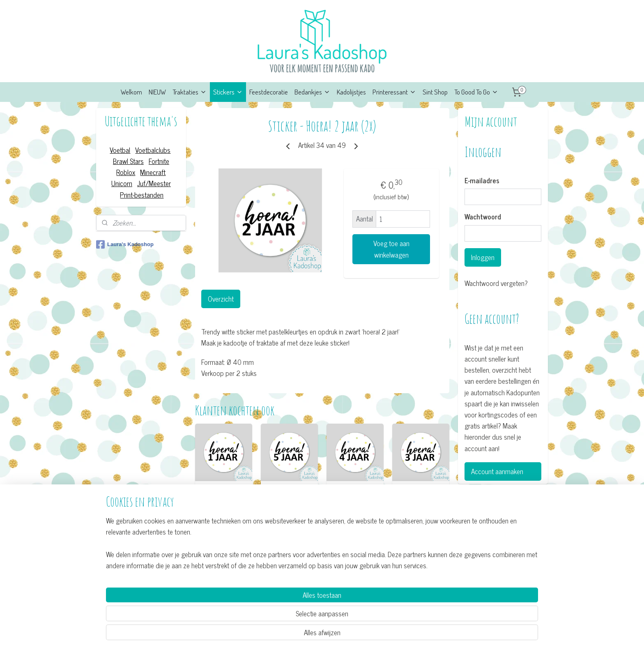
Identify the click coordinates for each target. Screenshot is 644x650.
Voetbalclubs (153, 150)
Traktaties (190, 92)
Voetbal (120, 150)
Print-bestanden (142, 195)
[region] (268, 612)
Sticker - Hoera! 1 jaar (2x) (223, 493)
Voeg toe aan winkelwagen (391, 249)
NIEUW (157, 92)
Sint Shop (435, 92)
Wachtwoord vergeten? (496, 283)
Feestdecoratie (269, 92)
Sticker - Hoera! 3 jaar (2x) (421, 493)
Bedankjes (312, 92)
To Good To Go (476, 92)
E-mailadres (482, 181)
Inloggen (483, 257)
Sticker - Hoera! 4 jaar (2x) (355, 493)
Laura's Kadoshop (125, 244)
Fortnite (159, 161)
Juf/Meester (154, 183)
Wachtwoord (483, 217)
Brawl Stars (128, 161)
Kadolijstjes (351, 92)
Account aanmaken (497, 471)
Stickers (228, 92)
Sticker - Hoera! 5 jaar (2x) (289, 493)
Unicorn (122, 183)
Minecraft (153, 172)
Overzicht (220, 299)
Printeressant (394, 92)
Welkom (131, 92)
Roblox (126, 172)
